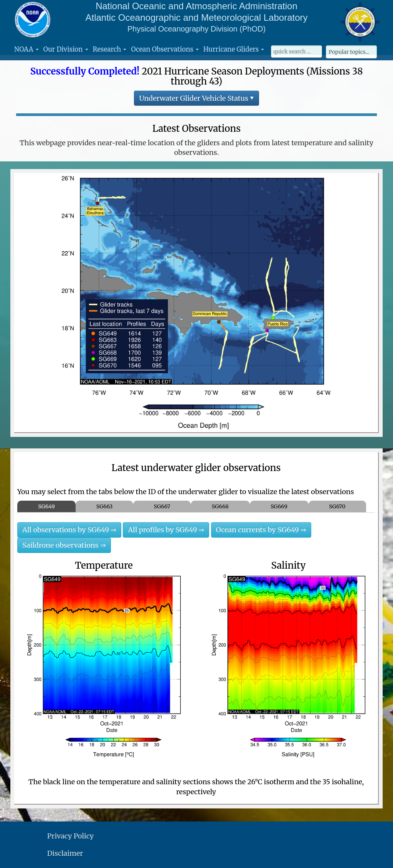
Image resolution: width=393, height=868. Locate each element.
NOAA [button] (26, 49)
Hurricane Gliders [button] (234, 49)
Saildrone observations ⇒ (64, 545)
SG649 (46, 506)
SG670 (337, 506)
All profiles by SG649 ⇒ (166, 530)
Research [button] (110, 49)
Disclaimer (65, 853)
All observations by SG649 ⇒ (69, 530)
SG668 (220, 506)
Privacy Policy (70, 836)
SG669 (279, 506)
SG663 (105, 506)
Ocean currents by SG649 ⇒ (261, 530)
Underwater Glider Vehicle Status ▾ (196, 98)
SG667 (162, 506)
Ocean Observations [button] (165, 49)
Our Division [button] (66, 49)
